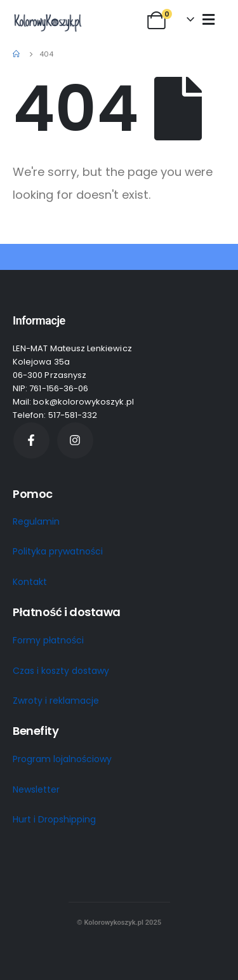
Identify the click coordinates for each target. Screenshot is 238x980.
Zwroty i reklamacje (56, 701)
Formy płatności (48, 640)
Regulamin (36, 521)
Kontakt (30, 582)
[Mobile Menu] (208, 19)
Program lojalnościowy (62, 759)
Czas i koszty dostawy (61, 671)
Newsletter (36, 789)
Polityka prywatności (58, 551)
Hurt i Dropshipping (54, 819)
